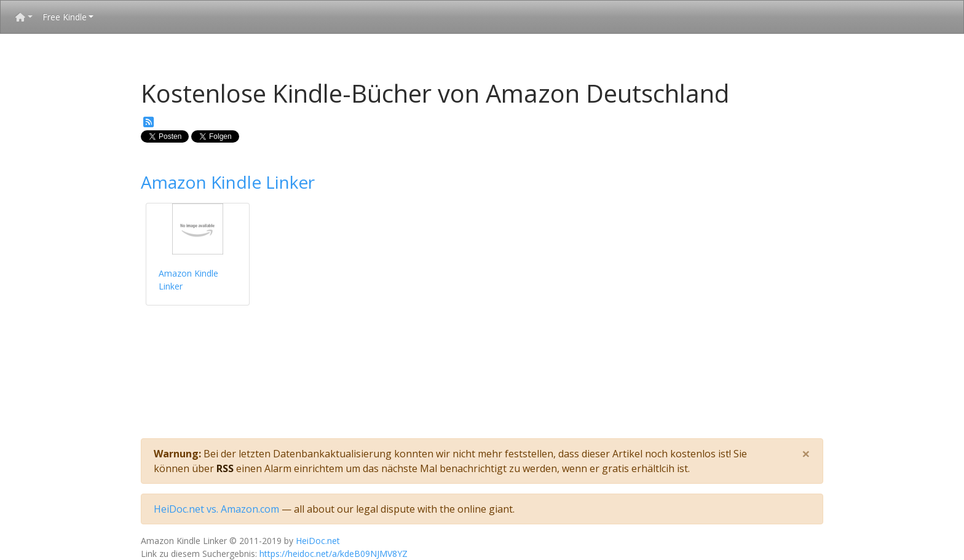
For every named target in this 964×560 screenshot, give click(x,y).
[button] (24, 17)
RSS (225, 468)
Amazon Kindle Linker (228, 182)
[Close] (806, 454)
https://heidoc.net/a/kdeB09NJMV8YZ (334, 554)
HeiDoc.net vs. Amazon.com (216, 509)
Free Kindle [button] (65, 17)
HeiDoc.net (318, 541)
